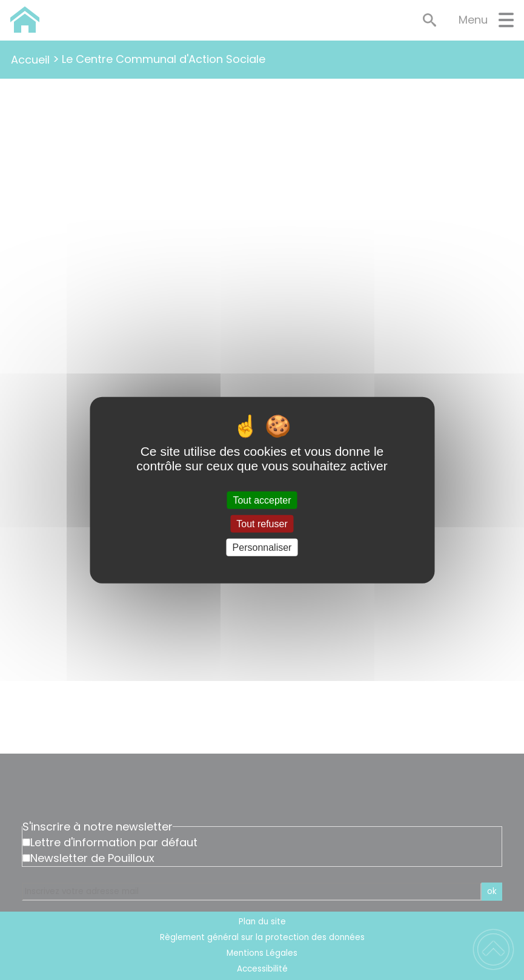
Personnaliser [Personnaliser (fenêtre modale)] (262, 548)
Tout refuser (262, 523)
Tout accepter (262, 500)
